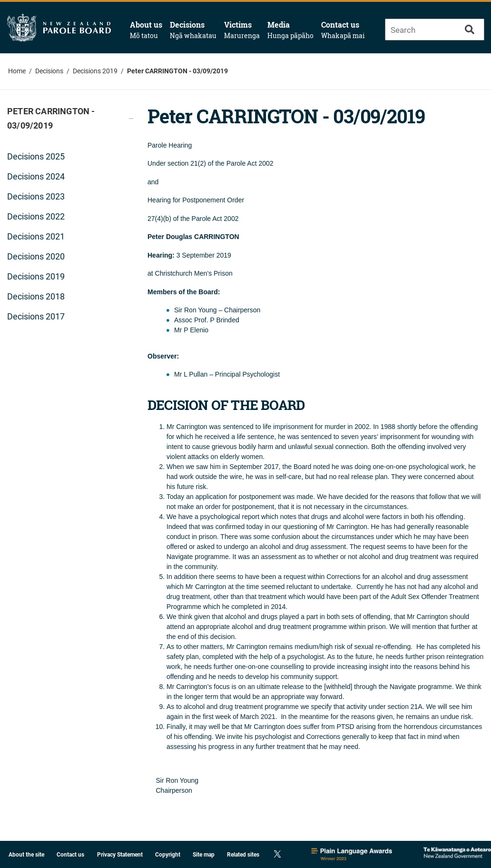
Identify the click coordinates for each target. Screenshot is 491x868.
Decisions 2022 (36, 216)
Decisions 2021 (36, 236)
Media (290, 30)
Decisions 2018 (36, 296)
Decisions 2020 (36, 256)
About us (146, 30)
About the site (26, 855)
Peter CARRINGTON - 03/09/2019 (177, 71)
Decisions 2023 (36, 196)
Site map (204, 855)
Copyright (168, 855)
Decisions (193, 30)
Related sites (243, 855)
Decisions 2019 (95, 71)
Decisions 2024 (36, 176)
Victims (242, 30)
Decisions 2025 (36, 156)
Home (17, 71)
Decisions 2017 (36, 316)
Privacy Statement (120, 855)
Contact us (343, 30)
